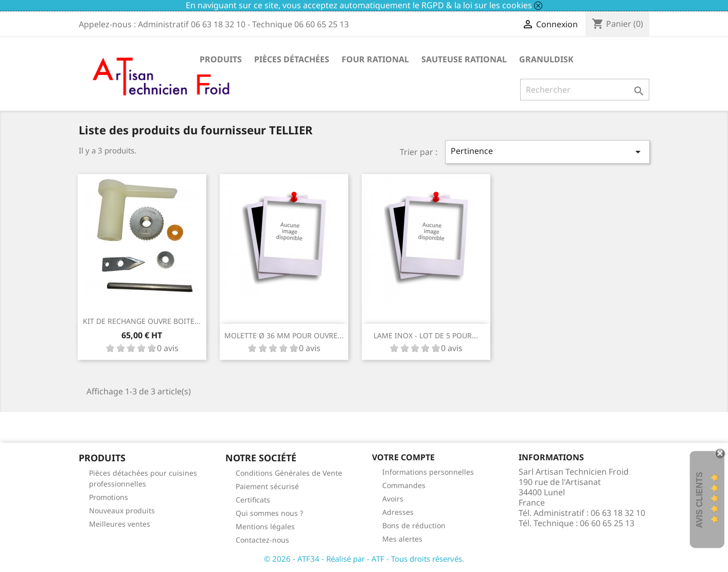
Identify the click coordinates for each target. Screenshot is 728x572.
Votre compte (403, 457)
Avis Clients (699, 500)
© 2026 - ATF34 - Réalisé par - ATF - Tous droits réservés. (364, 559)
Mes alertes (402, 539)
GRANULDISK (546, 59)
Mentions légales (265, 526)
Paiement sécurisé (267, 486)
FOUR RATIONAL (375, 59)
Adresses (398, 512)
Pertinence (547, 152)
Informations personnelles (428, 472)
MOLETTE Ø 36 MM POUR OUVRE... (284, 335)
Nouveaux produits (122, 510)
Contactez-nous (262, 540)
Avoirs (393, 499)
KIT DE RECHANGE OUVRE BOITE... (142, 321)
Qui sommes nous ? (269, 513)
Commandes (404, 485)
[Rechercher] (585, 90)
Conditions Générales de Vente (289, 473)
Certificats (253, 500)
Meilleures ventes (120, 524)
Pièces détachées (292, 59)
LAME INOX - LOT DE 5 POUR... (426, 335)
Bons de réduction (414, 525)
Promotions (109, 497)
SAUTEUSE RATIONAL (464, 59)
